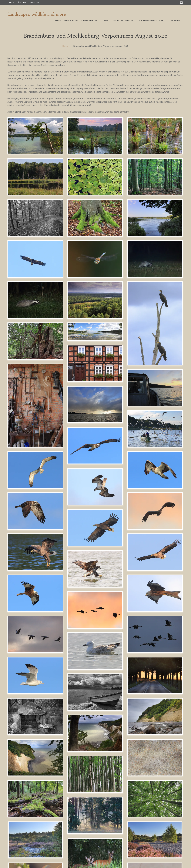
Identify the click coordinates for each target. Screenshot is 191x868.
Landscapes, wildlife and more (37, 14)
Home (65, 46)
